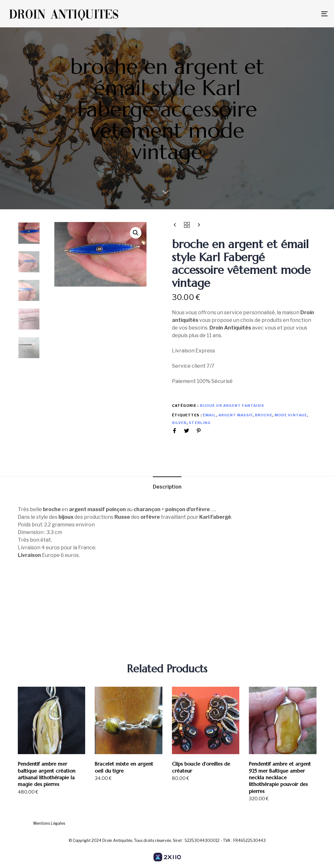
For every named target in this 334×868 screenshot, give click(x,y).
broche (264, 415)
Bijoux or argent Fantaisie (232, 406)
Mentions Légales (49, 823)
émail (209, 415)
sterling (200, 423)
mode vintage (291, 415)
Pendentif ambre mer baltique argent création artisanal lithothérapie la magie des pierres (47, 774)
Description (167, 487)
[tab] (167, 487)
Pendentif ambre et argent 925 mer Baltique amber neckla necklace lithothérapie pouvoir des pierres (280, 777)
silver (179, 423)
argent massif (235, 415)
